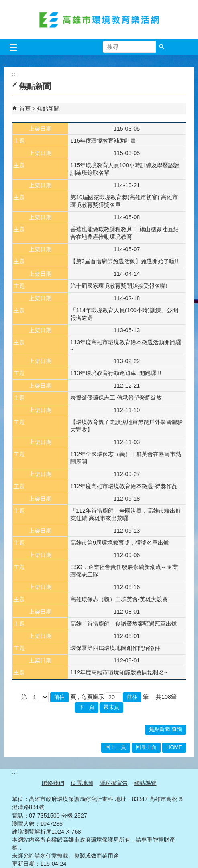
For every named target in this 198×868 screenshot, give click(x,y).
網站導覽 (145, 783)
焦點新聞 (48, 109)
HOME (174, 747)
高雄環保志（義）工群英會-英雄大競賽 (119, 599)
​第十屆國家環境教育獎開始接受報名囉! (119, 286)
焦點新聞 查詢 (165, 729)
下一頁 (87, 707)
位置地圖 (82, 783)
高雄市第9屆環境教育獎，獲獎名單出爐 (120, 543)
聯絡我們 (53, 783)
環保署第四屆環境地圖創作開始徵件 (115, 648)
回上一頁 (116, 747)
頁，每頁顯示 (87, 697)
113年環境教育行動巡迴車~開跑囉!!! (116, 373)
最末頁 (111, 707)
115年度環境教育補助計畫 (103, 141)
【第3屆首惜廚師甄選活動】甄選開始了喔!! (124, 261)
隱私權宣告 (114, 783)
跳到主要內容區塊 (4, 4)
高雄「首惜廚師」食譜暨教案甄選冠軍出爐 (124, 624)
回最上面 (146, 747)
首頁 (25, 109)
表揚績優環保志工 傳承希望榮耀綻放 (116, 398)
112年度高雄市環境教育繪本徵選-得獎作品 (124, 486)
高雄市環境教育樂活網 (99, 19)
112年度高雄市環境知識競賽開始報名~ (119, 672)
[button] (162, 47)
